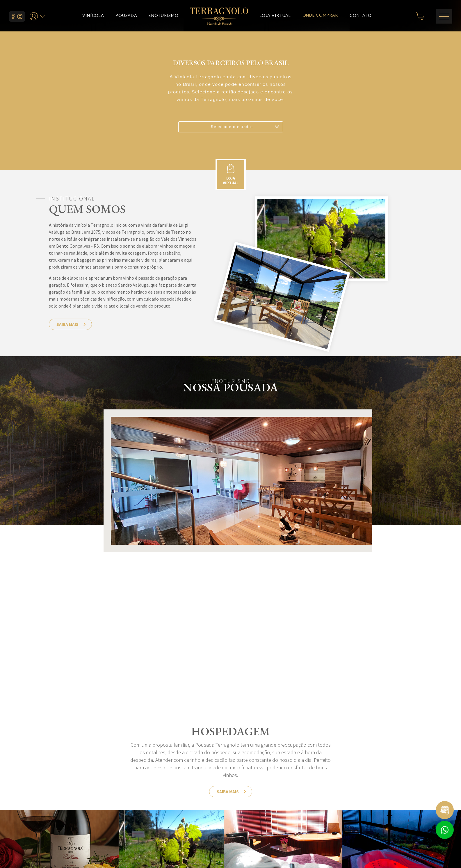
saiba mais (67, 324)
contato (361, 16)
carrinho (420, 16)
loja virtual (275, 16)
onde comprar (320, 16)
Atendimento (445, 830)
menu (444, 16)
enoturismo (163, 16)
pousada (126, 16)
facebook (13, 16)
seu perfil (34, 16)
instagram (20, 16)
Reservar (445, 810)
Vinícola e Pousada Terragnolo (219, 16)
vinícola (93, 16)
